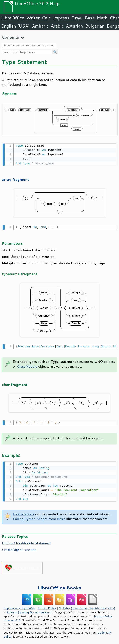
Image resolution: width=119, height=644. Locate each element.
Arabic (57, 26)
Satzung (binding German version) (29, 610)
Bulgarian (95, 26)
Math (102, 18)
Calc (46, 18)
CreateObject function (19, 548)
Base (90, 18)
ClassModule (27, 365)
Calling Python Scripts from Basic (39, 517)
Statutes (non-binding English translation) (87, 606)
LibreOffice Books (60, 586)
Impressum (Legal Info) (19, 606)
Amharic (40, 26)
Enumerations (24, 512)
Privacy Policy (47, 606)
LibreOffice (13, 18)
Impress (61, 18)
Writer (33, 18)
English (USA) (15, 26)
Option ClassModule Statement (26, 541)
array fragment (15, 179)
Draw (77, 18)
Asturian (74, 26)
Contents (10, 37)
